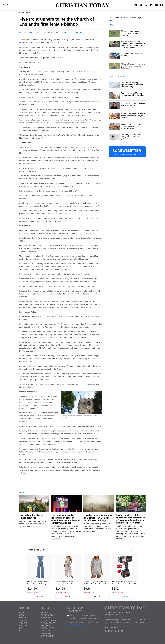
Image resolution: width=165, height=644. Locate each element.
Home (22, 13)
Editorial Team (48, 615)
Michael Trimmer (26, 33)
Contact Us (46, 631)
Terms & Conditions (50, 620)
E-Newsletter (47, 628)
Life (21, 628)
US (21, 631)
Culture (23, 626)
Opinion (23, 618)
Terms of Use (72, 625)
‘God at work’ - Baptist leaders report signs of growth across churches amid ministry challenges (66, 519)
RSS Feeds (46, 626)
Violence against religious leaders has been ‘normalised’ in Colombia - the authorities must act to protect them (131, 519)
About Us (45, 613)
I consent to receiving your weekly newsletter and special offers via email (84, 617)
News (28, 13)
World (23, 620)
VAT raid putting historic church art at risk (31, 517)
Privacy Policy (48, 623)
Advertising (46, 618)
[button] (3, 6)
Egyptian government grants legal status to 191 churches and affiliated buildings (98, 518)
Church (23, 623)
